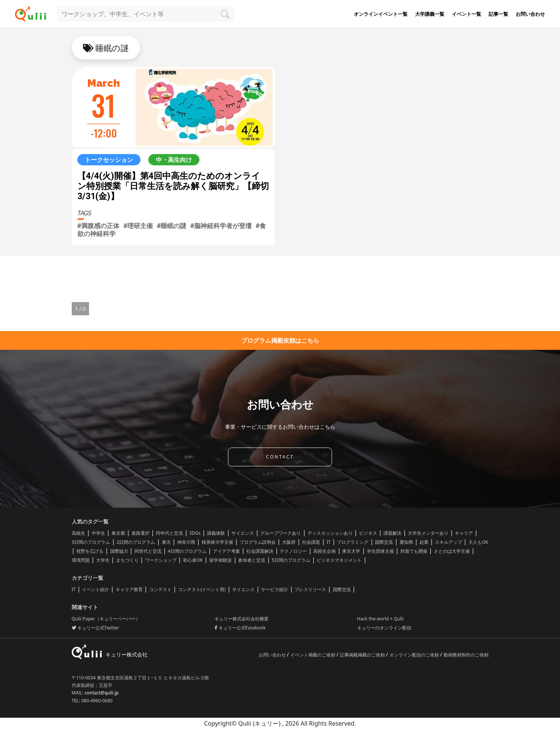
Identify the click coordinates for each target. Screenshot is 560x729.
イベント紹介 (95, 589)
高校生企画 (325, 551)
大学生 (103, 560)
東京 (166, 542)
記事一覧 (498, 14)
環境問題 (81, 560)
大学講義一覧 (430, 14)
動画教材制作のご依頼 (466, 655)
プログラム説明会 (258, 542)
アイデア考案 (226, 551)
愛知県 (406, 542)
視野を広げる (90, 551)
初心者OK (193, 560)
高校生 (78, 533)
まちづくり (127, 560)
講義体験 (216, 533)
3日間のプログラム (91, 542)
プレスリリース (310, 589)
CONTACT (280, 457)
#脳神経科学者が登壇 (221, 226)
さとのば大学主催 (452, 551)
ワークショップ (161, 560)
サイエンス (243, 533)
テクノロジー (293, 551)
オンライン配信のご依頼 (415, 655)
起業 (424, 542)
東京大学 (351, 551)
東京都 (118, 533)
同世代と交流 (148, 551)
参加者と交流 (252, 560)
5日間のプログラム (291, 560)
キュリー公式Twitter (95, 628)
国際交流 (384, 542)
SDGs (195, 533)
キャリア (464, 533)
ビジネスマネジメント (339, 560)
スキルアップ (448, 542)
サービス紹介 (275, 589)
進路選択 (140, 533)
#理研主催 (138, 226)
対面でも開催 (414, 551)
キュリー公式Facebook (240, 628)
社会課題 (311, 542)
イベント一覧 (466, 14)
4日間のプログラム (187, 551)
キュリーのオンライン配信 (384, 628)
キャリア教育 (129, 589)
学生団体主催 (380, 551)
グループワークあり (281, 533)
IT (328, 542)
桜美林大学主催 (217, 542)
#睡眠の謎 (171, 226)
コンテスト (160, 589)
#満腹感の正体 (99, 226)
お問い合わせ (530, 14)
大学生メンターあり (428, 533)
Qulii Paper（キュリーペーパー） (106, 619)
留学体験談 (220, 560)
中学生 (98, 533)
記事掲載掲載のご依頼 (363, 655)
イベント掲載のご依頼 (313, 655)
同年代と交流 (169, 533)
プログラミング (353, 542)
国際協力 (119, 551)
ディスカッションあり (330, 533)
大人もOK (478, 542)
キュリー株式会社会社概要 (242, 619)
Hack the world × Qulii (380, 619)
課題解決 (392, 533)
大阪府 (289, 542)
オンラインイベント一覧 (381, 14)
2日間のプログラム (136, 542)
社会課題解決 (260, 551)
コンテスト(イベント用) (202, 589)
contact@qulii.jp (102, 693)
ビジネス (368, 533)
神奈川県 (186, 542)
